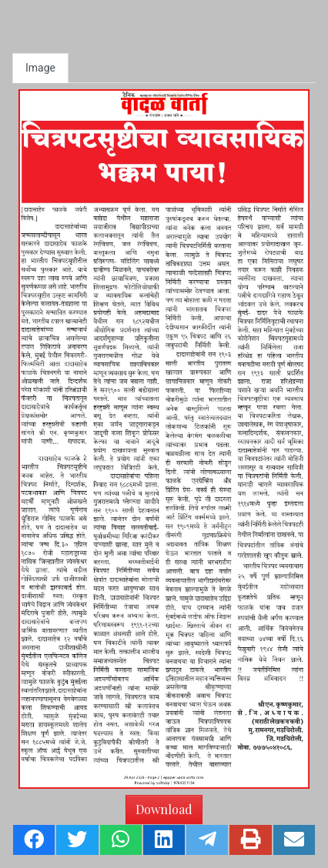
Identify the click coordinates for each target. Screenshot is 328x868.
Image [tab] (40, 68)
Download (164, 809)
